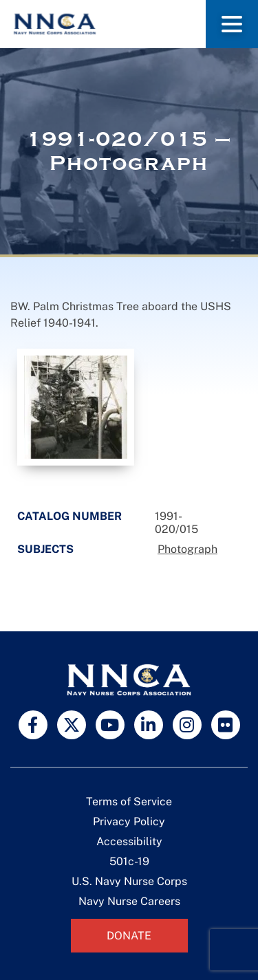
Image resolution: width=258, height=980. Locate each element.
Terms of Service (129, 802)
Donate (129, 936)
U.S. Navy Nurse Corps (129, 881)
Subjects (45, 549)
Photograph (187, 549)
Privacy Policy (129, 821)
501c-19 (129, 861)
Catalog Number (69, 516)
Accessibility (129, 841)
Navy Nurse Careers (129, 901)
